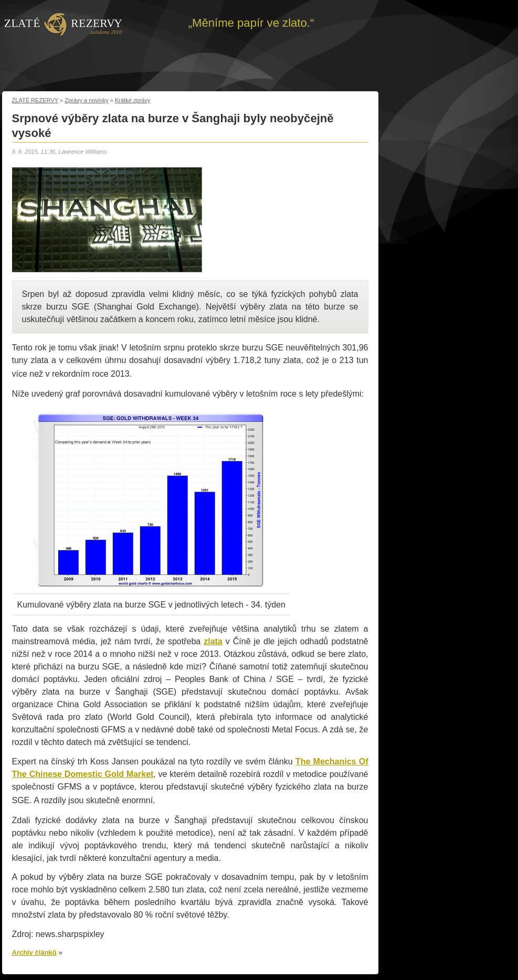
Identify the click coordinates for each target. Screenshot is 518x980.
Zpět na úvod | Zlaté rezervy (63, 24)
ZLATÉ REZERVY (35, 100)
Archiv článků (34, 952)
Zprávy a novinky (87, 100)
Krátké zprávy (133, 100)
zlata (213, 641)
